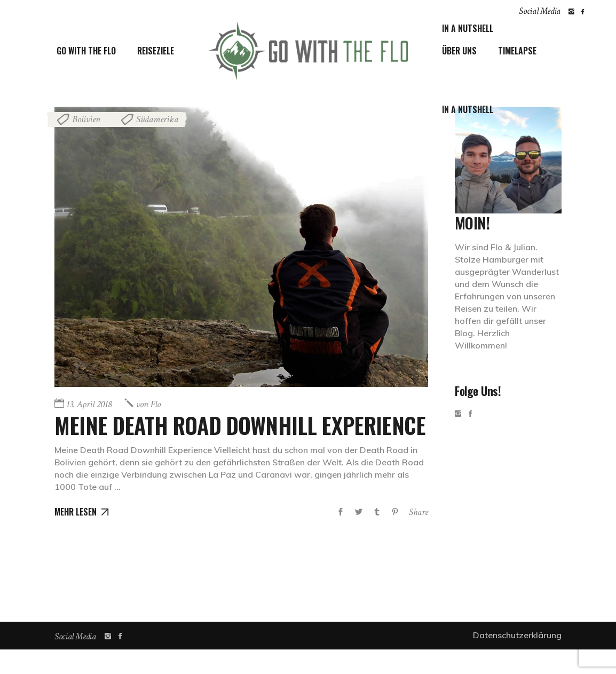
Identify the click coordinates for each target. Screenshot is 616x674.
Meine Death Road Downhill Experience (188, 437)
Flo (148, 404)
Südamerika (157, 119)
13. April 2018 (89, 404)
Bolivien (86, 119)
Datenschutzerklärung (517, 660)
